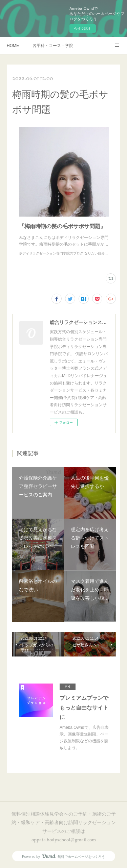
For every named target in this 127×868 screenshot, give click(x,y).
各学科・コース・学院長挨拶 (53, 46)
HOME (13, 46)
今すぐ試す (83, 29)
